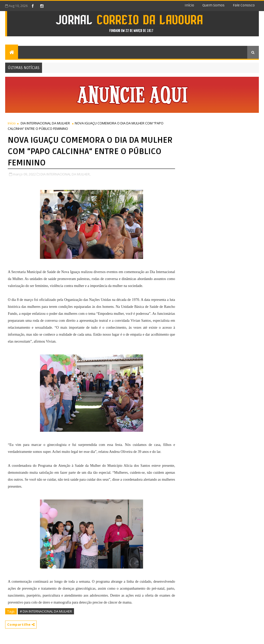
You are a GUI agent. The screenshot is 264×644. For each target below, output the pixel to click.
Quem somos (213, 5)
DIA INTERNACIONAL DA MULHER (45, 123)
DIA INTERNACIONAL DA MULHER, (65, 174)
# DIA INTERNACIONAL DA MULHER (46, 611)
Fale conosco (244, 5)
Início (189, 5)
